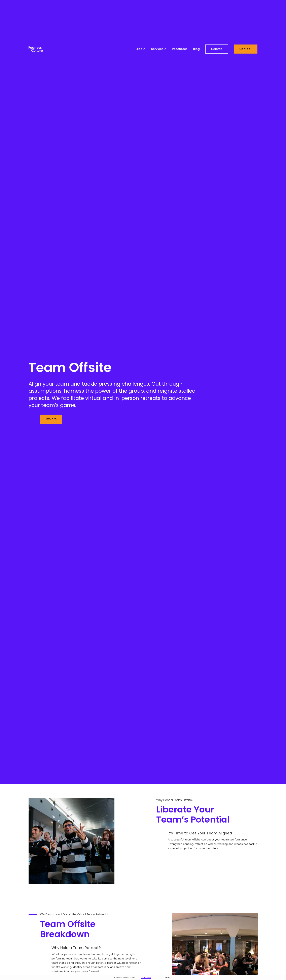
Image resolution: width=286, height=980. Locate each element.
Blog (196, 49)
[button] (159, 49)
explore (51, 419)
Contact (245, 49)
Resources (180, 49)
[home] (36, 49)
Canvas (217, 49)
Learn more (146, 978)
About (141, 49)
